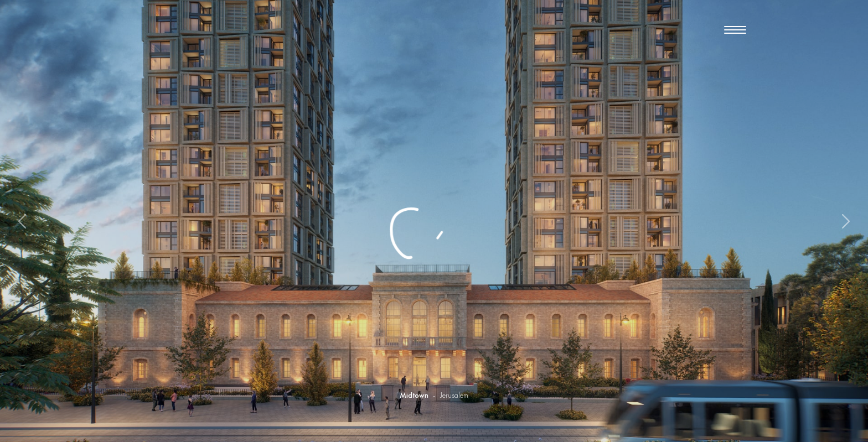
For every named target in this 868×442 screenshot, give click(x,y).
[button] (735, 31)
